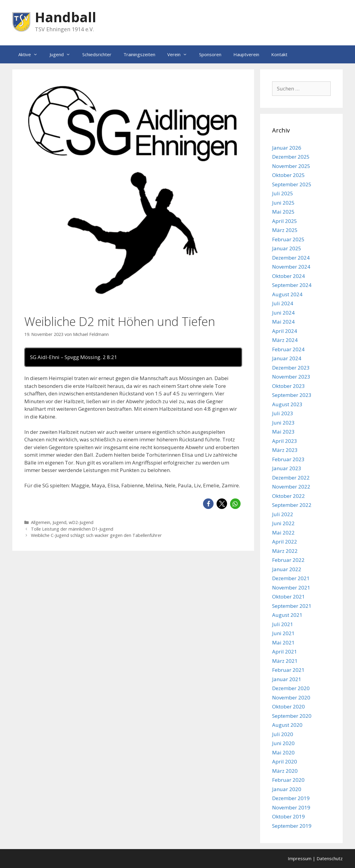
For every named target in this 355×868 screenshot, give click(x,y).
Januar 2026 (287, 148)
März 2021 (285, 661)
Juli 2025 (283, 193)
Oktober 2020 (288, 707)
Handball (65, 17)
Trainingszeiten (139, 54)
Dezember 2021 (291, 578)
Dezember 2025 (291, 157)
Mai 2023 (283, 432)
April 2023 (285, 441)
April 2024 (285, 331)
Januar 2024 (287, 358)
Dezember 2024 (291, 258)
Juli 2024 (283, 303)
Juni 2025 (283, 203)
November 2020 (291, 697)
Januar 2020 (287, 789)
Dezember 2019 (291, 798)
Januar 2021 (287, 679)
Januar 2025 (287, 248)
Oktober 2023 (288, 386)
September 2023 (292, 395)
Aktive (31, 54)
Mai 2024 (283, 322)
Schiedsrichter (97, 54)
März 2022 (285, 551)
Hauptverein (246, 54)
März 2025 (285, 230)
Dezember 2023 (291, 368)
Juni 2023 (283, 423)
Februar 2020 (288, 780)
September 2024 (292, 285)
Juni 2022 (283, 523)
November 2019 (291, 807)
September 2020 (292, 716)
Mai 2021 (283, 643)
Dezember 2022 (291, 478)
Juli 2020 (283, 734)
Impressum (300, 858)
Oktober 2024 (288, 276)
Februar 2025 (288, 239)
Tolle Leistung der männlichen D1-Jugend (72, 529)
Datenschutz (330, 858)
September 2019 (292, 826)
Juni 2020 (283, 743)
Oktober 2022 (288, 496)
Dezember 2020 (291, 688)
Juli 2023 (283, 413)
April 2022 (285, 542)
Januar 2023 (287, 468)
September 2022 (292, 505)
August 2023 (287, 404)
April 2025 (285, 221)
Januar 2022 (287, 569)
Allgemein (41, 522)
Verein (180, 54)
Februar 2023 (288, 459)
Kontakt (279, 54)
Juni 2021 (283, 633)
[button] (208, 504)
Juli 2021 (283, 624)
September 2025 (292, 184)
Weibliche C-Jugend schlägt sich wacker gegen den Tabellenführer (96, 535)
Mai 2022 (283, 533)
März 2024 (285, 340)
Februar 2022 (288, 560)
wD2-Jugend (81, 522)
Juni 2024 (283, 313)
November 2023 (291, 377)
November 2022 (291, 487)
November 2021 (291, 588)
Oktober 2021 (288, 597)
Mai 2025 (283, 212)
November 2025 (291, 166)
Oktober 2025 (288, 175)
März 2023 (285, 450)
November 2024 (291, 267)
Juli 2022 (283, 514)
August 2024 (287, 294)
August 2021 (287, 615)
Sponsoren (210, 54)
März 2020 (285, 771)
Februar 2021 (288, 670)
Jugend (63, 54)
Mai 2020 (283, 752)
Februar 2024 (288, 349)
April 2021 (285, 652)
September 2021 (292, 606)
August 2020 (287, 725)
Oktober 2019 (288, 816)
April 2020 (285, 761)
